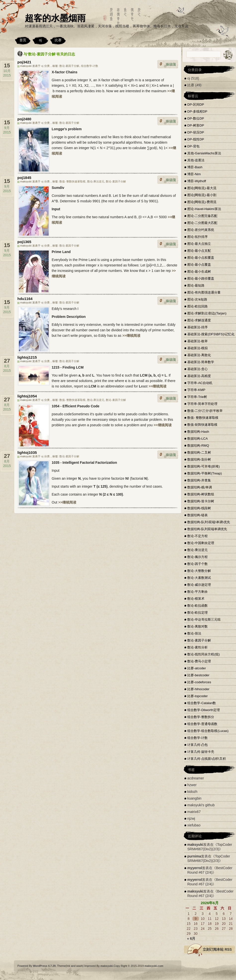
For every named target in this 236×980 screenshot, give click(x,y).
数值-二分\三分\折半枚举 (205, 411)
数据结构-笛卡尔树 (201, 501)
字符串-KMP (196, 390)
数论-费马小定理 (199, 661)
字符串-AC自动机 (200, 383)
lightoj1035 (27, 452)
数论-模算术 (196, 599)
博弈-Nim (194, 174)
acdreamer (196, 778)
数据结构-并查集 (199, 480)
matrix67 (194, 812)
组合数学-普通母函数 (202, 724)
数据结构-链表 (197, 515)
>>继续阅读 (131, 336)
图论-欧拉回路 (197, 306)
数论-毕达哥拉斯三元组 (204, 619)
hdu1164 (25, 299)
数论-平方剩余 (197, 592)
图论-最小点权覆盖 (201, 258)
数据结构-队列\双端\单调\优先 (209, 522)
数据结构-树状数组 (201, 494)
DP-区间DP (196, 105)
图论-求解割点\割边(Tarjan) (207, 313)
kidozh (192, 792)
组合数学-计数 (90, 66)
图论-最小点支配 (199, 251)
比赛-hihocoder (198, 689)
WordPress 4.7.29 (44, 966)
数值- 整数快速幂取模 (73, 181)
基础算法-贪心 (197, 369)
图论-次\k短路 (197, 299)
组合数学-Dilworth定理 (204, 710)
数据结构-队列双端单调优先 (207, 529)
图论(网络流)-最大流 (202, 188)
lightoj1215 (27, 357)
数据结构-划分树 (199, 459)
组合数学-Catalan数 (202, 703)
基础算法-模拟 (197, 348)
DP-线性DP (196, 139)
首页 (23, 40)
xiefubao (194, 825)
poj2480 (24, 119)
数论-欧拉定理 (197, 613)
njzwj (191, 818)
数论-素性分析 (197, 647)
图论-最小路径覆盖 (201, 278)
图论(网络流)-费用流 (202, 202)
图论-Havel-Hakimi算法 (204, 209)
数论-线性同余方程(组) (203, 654)
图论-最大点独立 (199, 244)
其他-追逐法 (196, 160)
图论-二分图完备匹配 (202, 216)
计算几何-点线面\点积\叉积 (207, 759)
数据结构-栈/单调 (200, 487)
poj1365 (24, 242)
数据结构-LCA (197, 439)
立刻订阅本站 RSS (217, 949)
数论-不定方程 (197, 536)
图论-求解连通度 (199, 320)
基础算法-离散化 (199, 355)
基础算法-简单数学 (201, 362)
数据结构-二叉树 (199, 452)
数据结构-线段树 (199, 508)
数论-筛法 (194, 633)
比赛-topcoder (197, 696)
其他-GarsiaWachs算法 (204, 153)
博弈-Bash (195, 167)
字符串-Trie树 (197, 397)
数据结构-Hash (198, 432)
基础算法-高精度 (199, 376)
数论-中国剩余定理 (201, 543)
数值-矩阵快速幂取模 (202, 425)
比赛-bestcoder (198, 675)
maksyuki (195, 845)
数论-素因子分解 (69, 66)
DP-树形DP (196, 125)
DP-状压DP (196, 132)
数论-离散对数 (197, 626)
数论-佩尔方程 (197, 557)
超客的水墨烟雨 (55, 18)
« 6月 (191, 938)
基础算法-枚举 (197, 341)
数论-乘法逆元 (96, 181)
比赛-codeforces (199, 682)
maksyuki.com (154, 966)
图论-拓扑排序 (197, 237)
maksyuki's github (201, 805)
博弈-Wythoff (197, 181)
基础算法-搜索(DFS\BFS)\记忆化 (211, 334)
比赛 (58, 40)
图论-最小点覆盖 (199, 265)
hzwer (192, 785)
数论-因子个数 (197, 564)
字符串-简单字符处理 (202, 404)
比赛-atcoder (197, 668)
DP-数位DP (196, 118)
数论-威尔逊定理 (199, 585)
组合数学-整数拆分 (201, 717)
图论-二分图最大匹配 (202, 223)
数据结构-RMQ (198, 446)
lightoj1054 (27, 396)
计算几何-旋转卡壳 (201, 752)
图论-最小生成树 (199, 272)
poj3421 (24, 62)
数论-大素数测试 (199, 578)
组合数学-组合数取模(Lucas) (208, 731)
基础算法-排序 (197, 327)
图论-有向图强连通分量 (204, 292)
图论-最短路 (196, 285)
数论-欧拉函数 (197, 606)
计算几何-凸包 (197, 745)
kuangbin (194, 798)
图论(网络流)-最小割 (202, 195)
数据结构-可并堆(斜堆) (203, 466)
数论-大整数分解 (199, 571)
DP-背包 (193, 146)
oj (40, 40)
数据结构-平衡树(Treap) (205, 473)
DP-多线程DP (197, 111)
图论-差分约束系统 (201, 230)
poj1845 (24, 178)
